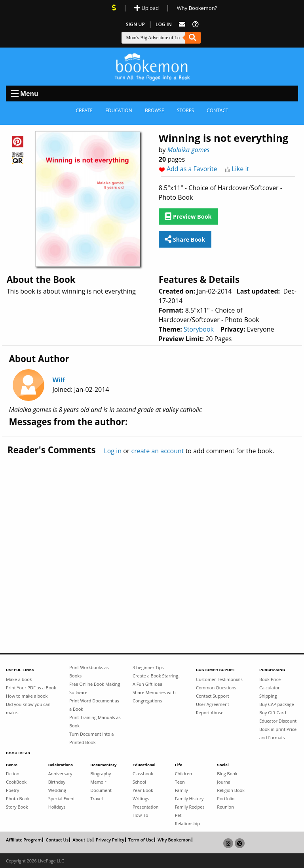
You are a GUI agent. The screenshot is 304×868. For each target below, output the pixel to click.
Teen (180, 782)
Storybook (199, 329)
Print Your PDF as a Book (31, 688)
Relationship (187, 823)
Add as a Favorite (192, 169)
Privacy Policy (110, 840)
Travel (96, 798)
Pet (178, 815)
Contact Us (57, 840)
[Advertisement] (152, 538)
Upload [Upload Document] (146, 8)
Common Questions (216, 688)
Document (101, 790)
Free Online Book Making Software (95, 688)
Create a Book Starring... (157, 676)
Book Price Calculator (270, 683)
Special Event (62, 798)
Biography (101, 774)
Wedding (57, 790)
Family (181, 790)
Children (183, 774)
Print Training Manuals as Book (95, 721)
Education (119, 110)
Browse (155, 110)
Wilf (58, 380)
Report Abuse (210, 713)
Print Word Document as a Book (94, 705)
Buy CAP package (277, 704)
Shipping (268, 696)
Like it (240, 169)
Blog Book (227, 774)
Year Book (143, 790)
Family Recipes (190, 807)
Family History (189, 798)
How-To (140, 815)
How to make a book (27, 696)
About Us (82, 840)
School (139, 782)
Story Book (17, 807)
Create (84, 110)
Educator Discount (278, 721)
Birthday (57, 782)
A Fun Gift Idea (147, 684)
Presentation (146, 807)
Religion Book (231, 790)
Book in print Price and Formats (278, 733)
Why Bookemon (174, 840)
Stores (185, 110)
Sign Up (135, 24)
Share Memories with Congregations (154, 696)
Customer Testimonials (219, 679)
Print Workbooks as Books (89, 672)
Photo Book (18, 798)
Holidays (57, 807)
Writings (141, 798)
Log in (113, 451)
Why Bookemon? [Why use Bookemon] (197, 8)
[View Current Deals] (114, 8)
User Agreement (213, 704)
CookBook (16, 782)
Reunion (225, 807)
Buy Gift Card (273, 713)
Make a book (19, 679)
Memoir (98, 782)
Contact (217, 110)
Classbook (143, 774)
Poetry (12, 790)
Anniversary (60, 774)
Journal (224, 782)
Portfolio (226, 798)
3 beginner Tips (148, 667)
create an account (158, 451)
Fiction (13, 774)
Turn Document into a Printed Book (91, 738)
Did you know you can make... (28, 708)
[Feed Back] (182, 24)
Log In (164, 24)
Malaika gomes (189, 150)
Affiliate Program (24, 840)
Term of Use (141, 840)
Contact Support (213, 696)
